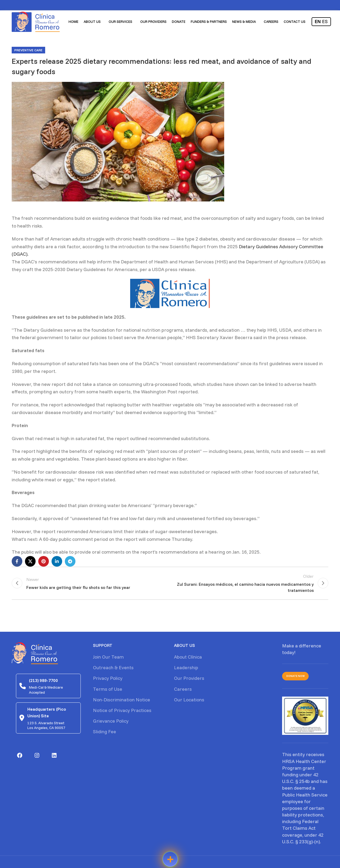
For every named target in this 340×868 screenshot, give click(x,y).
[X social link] (30, 561)
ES (325, 22)
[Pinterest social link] (44, 561)
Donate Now (296, 678)
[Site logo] (37, 22)
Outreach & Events (113, 669)
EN (318, 22)
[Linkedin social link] (57, 561)
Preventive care (28, 50)
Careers (183, 690)
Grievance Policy (111, 722)
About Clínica (188, 658)
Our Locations (189, 701)
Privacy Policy (108, 680)
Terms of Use (108, 690)
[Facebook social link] (17, 561)
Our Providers (189, 680)
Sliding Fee (105, 733)
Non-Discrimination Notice (122, 701)
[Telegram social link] (70, 561)
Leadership (186, 669)
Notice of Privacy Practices (122, 712)
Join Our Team (108, 658)
